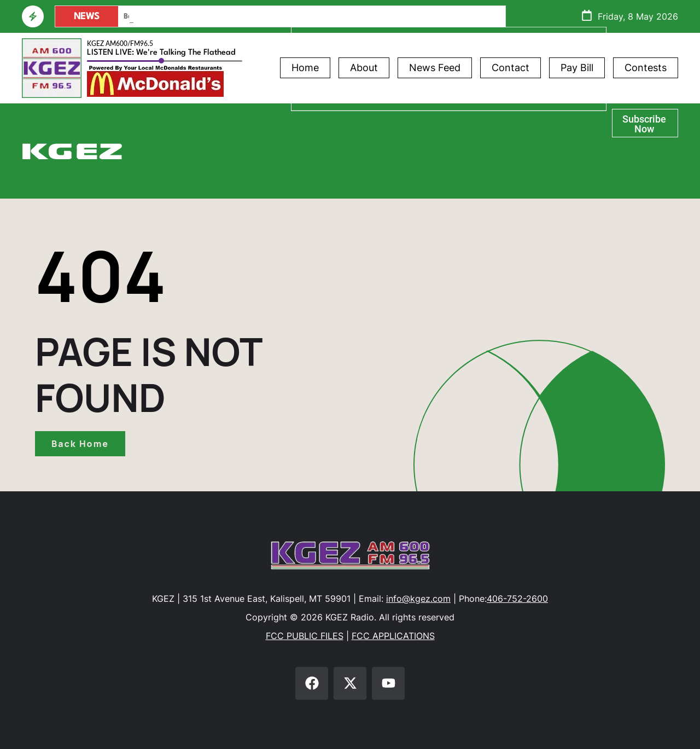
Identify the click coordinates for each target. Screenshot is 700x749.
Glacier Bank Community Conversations (449, 146)
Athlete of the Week (449, 115)
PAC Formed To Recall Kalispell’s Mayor (186, 17)
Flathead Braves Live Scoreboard (448, 176)
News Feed (435, 68)
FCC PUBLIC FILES (305, 636)
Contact (511, 68)
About (364, 68)
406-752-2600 (517, 599)
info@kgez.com (418, 599)
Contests (646, 68)
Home (305, 68)
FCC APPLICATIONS (393, 636)
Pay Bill (577, 68)
